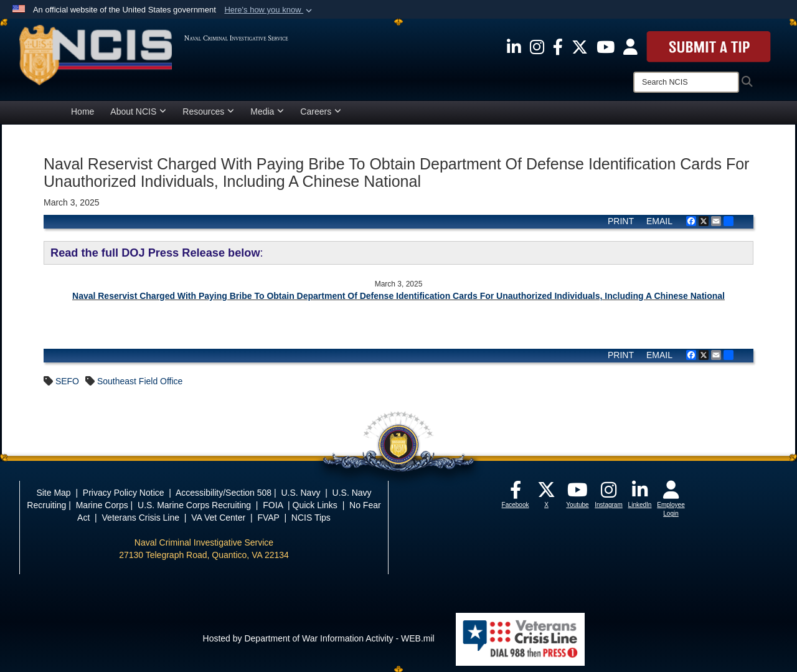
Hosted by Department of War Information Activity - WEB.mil (319, 638)
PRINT (621, 221)
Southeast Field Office (140, 381)
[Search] (686, 82)
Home (83, 111)
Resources (208, 111)
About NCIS (138, 111)
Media (267, 111)
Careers (321, 111)
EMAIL (659, 221)
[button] (269, 10)
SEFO (67, 381)
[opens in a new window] (514, 46)
